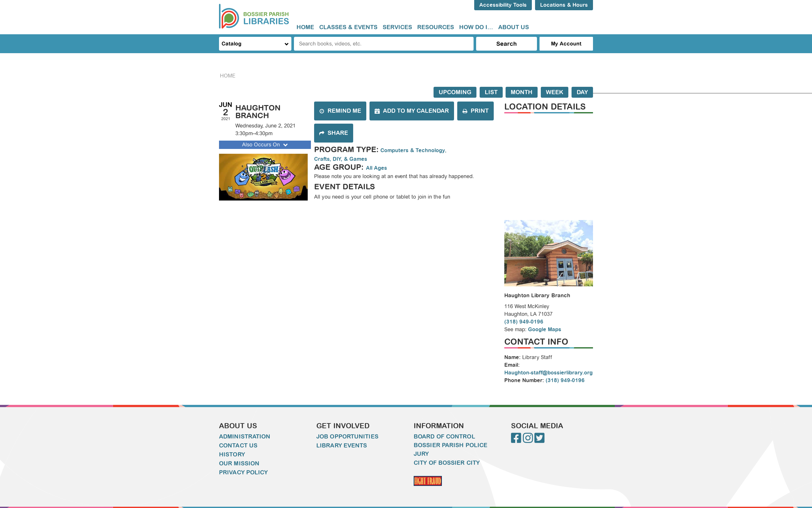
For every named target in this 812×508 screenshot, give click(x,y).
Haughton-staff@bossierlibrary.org (548, 373)
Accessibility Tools (503, 5)
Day (582, 92)
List (491, 92)
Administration (245, 437)
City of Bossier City (447, 463)
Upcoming (455, 92)
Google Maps (545, 329)
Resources (436, 27)
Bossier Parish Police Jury (451, 450)
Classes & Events (348, 27)
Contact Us (238, 446)
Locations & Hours (564, 5)
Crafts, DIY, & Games (341, 159)
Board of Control (444, 437)
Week (555, 92)
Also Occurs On (266, 145)
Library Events (342, 446)
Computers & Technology (413, 150)
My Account (566, 44)
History (232, 455)
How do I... (476, 27)
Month (522, 92)
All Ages (377, 168)
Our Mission (239, 463)
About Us (514, 27)
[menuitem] (305, 27)
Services (397, 27)
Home (305, 27)
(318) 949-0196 (524, 322)
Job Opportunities (347, 437)
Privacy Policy (243, 472)
